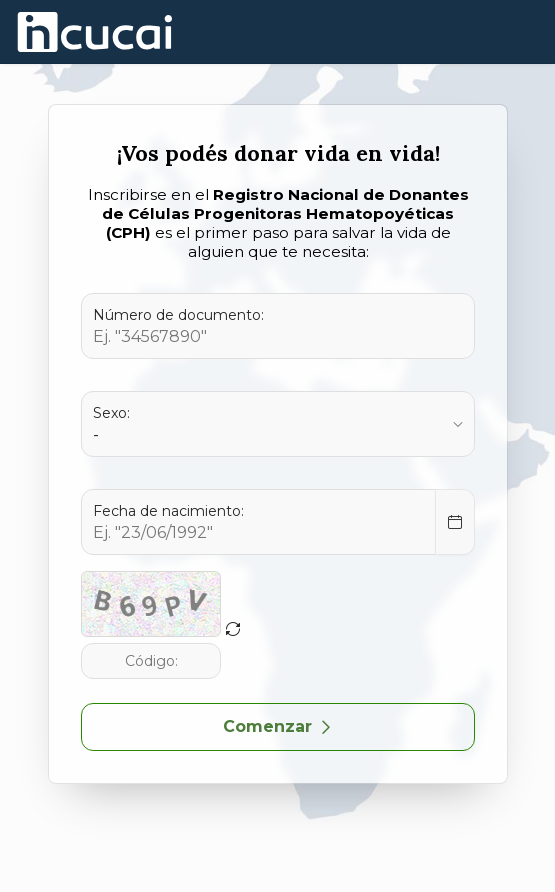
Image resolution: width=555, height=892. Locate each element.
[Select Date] (455, 522)
